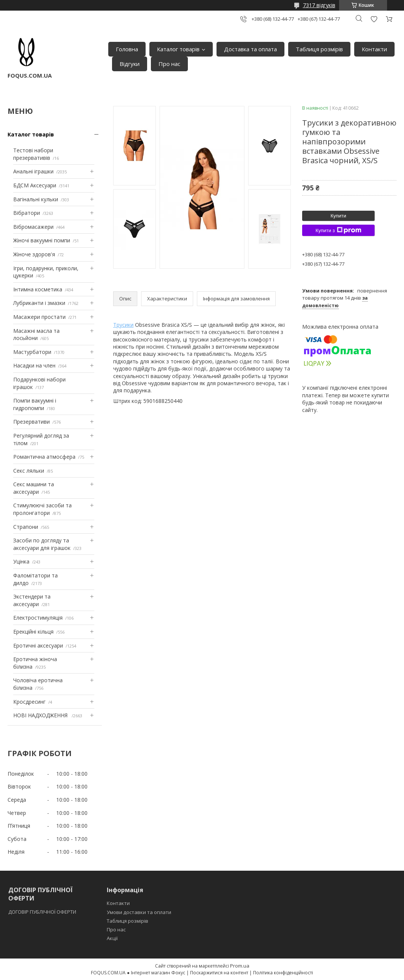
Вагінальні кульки (36, 199)
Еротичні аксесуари (38, 645)
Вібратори (27, 213)
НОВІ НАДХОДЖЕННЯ (41, 715)
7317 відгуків (319, 5)
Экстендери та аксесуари (32, 600)
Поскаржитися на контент (219, 973)
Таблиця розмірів (319, 49)
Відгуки (130, 64)
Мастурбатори (32, 352)
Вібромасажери (33, 227)
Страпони (26, 527)
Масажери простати (39, 317)
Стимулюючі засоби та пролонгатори (42, 509)
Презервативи (31, 422)
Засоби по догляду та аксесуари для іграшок (42, 544)
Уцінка (21, 561)
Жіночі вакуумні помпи (42, 240)
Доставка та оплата (250, 49)
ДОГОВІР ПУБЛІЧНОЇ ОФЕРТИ (43, 912)
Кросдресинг (29, 702)
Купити (338, 216)
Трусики (123, 325)
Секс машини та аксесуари (34, 488)
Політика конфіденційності (283, 973)
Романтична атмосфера (44, 457)
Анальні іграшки (33, 171)
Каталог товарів (178, 49)
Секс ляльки (29, 471)
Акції (112, 938)
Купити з (338, 230)
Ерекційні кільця (33, 632)
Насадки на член (34, 365)
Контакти (374, 49)
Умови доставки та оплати (139, 912)
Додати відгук (374, 19)
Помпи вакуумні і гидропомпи (35, 404)
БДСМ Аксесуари (35, 185)
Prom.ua (240, 966)
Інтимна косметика (38, 289)
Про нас (169, 64)
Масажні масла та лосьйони (36, 335)
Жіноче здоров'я (34, 254)
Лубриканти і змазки (39, 303)
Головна (127, 49)
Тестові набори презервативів (33, 154)
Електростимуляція (38, 618)
